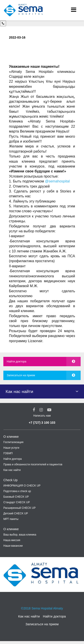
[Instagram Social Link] (41, 410)
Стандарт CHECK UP (17, 502)
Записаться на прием (21, 375)
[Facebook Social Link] (34, 410)
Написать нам (42, 416)
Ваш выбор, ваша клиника (20, 535)
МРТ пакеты (11, 519)
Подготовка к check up (17, 491)
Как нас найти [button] (19, 392)
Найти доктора (16, 361)
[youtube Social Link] (49, 410)
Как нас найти (12, 470)
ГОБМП (8, 453)
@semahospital (57, 181)
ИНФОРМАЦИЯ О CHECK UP (22, 486)
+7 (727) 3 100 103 (42, 423)
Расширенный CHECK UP (19, 508)
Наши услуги (11, 448)
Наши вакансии (13, 546)
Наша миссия (12, 540)
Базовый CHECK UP (16, 497)
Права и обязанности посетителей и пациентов (33, 464)
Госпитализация (13, 442)
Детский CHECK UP (16, 513)
